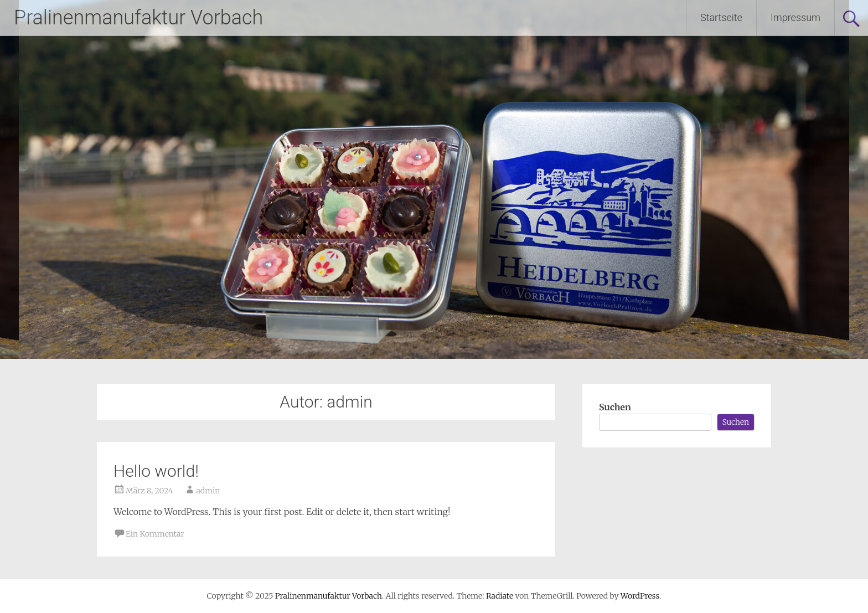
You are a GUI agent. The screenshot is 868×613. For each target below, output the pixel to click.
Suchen (615, 407)
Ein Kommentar (155, 534)
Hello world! (156, 471)
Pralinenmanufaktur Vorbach (138, 18)
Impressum (795, 17)
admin (208, 491)
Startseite (721, 17)
